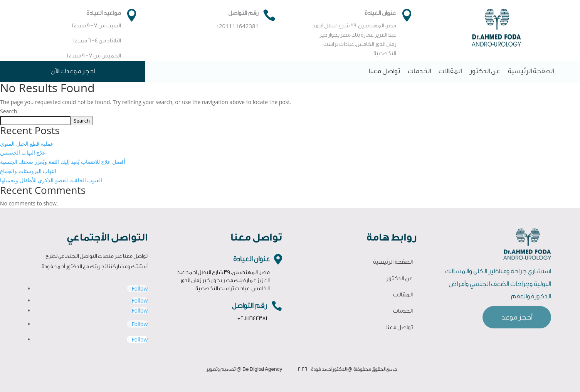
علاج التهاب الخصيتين (23, 152)
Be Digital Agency (262, 369)
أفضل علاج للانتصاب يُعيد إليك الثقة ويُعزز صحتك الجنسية (63, 162)
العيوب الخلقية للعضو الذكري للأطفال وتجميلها (51, 180)
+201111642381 (252, 319)
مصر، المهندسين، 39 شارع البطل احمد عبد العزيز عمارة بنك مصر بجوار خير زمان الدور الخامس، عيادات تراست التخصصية (223, 281)
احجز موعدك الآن (73, 71)
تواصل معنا (384, 71)
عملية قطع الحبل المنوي (27, 144)
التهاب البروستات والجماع (28, 171)
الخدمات (419, 71)
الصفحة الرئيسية (531, 71)
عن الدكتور (485, 71)
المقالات (450, 71)
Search (8, 111)
